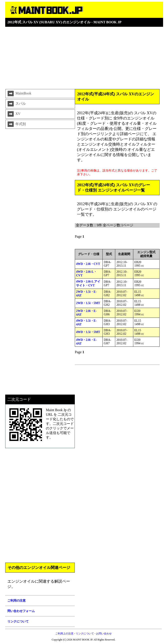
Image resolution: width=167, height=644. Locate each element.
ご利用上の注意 (64, 634)
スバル (16, 104)
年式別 (16, 124)
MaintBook (19, 94)
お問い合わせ (104, 634)
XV (14, 114)
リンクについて (85, 634)
